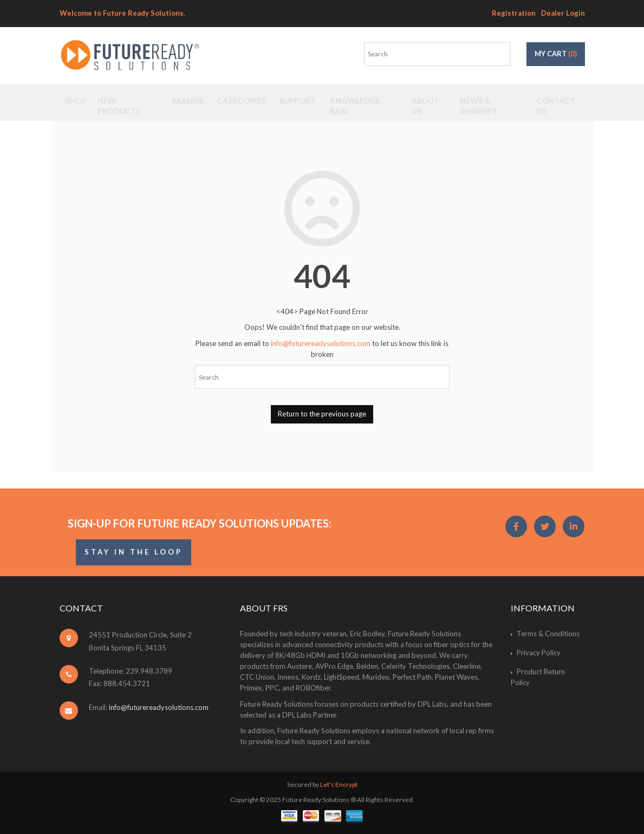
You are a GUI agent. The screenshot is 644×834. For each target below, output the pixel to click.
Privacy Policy (539, 653)
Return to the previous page (322, 414)
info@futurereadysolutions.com (321, 343)
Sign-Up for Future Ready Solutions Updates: (200, 523)
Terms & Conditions (548, 634)
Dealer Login (563, 13)
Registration (514, 13)
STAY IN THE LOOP (134, 552)
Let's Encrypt (339, 784)
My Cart (556, 54)
